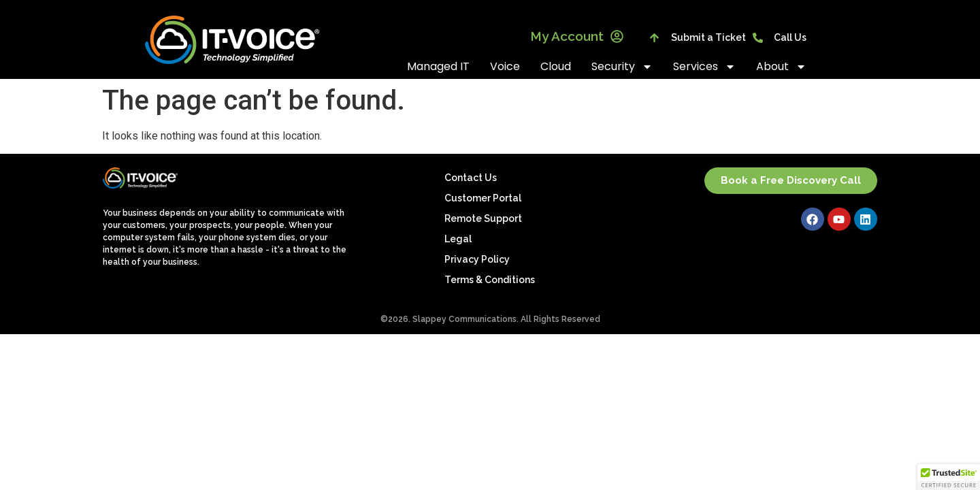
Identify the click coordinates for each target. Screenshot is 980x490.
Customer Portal (483, 198)
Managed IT (438, 66)
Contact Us (471, 178)
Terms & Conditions (490, 280)
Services (704, 67)
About (781, 67)
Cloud (556, 66)
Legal (458, 239)
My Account (577, 36)
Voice (505, 66)
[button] (949, 477)
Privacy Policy (477, 259)
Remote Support (483, 218)
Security (622, 67)
